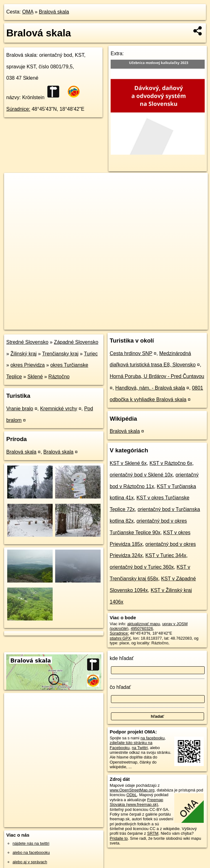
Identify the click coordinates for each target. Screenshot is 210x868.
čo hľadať (120, 687)
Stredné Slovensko (27, 342)
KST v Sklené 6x (128, 463)
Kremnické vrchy (59, 409)
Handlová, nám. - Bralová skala (150, 388)
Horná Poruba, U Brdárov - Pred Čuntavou (157, 376)
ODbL (131, 795)
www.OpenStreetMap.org (132, 790)
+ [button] (15, 184)
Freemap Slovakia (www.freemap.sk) (136, 802)
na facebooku (152, 738)
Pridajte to (119, 838)
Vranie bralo (20, 409)
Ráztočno (59, 377)
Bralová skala (54, 12)
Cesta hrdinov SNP (131, 353)
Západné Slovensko (76, 342)
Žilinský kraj (24, 354)
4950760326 (142, 628)
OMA (28, 12)
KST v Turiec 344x (166, 555)
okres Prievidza (27, 365)
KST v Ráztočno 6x (171, 463)
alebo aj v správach (30, 862)
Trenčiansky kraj (60, 354)
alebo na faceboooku (31, 852)
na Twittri (140, 748)
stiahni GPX (120, 638)
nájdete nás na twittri (31, 843)
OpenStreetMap (100, 325)
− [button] (15, 193)
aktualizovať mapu (144, 624)
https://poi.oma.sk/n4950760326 (179, 325)
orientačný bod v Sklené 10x (141, 475)
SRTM (153, 833)
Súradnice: (18, 109)
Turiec (91, 354)
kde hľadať (122, 658)
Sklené (35, 377)
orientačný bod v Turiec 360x (142, 567)
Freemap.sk (132, 325)
